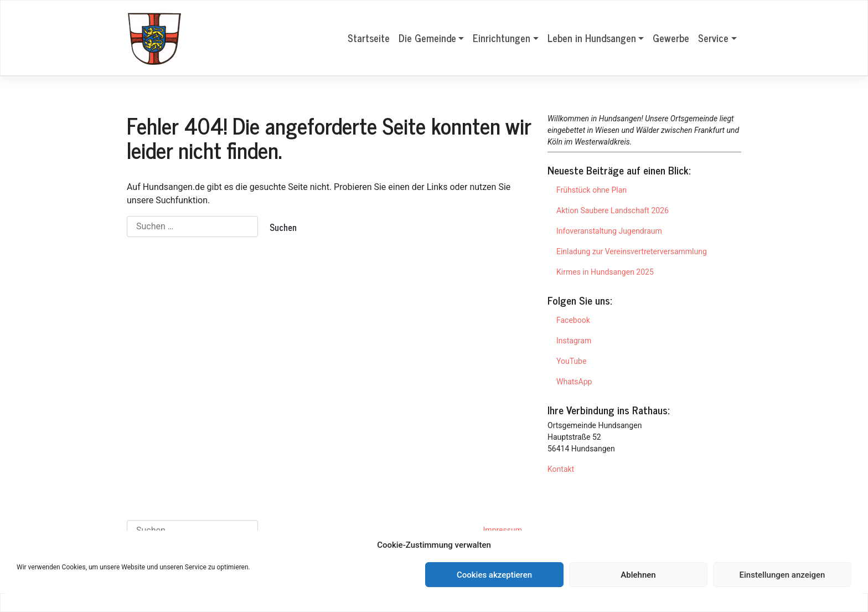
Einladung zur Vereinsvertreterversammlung (632, 251)
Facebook (573, 320)
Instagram (574, 341)
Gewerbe (671, 38)
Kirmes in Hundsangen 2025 (605, 272)
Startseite (369, 38)
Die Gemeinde (427, 38)
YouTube (571, 361)
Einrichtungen (502, 38)
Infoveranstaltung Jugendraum (609, 231)
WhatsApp (574, 382)
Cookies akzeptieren (494, 575)
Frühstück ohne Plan (591, 190)
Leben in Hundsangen (592, 38)
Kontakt (561, 469)
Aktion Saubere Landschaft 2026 (613, 210)
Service (713, 38)
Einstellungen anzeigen (782, 575)
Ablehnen (638, 575)
